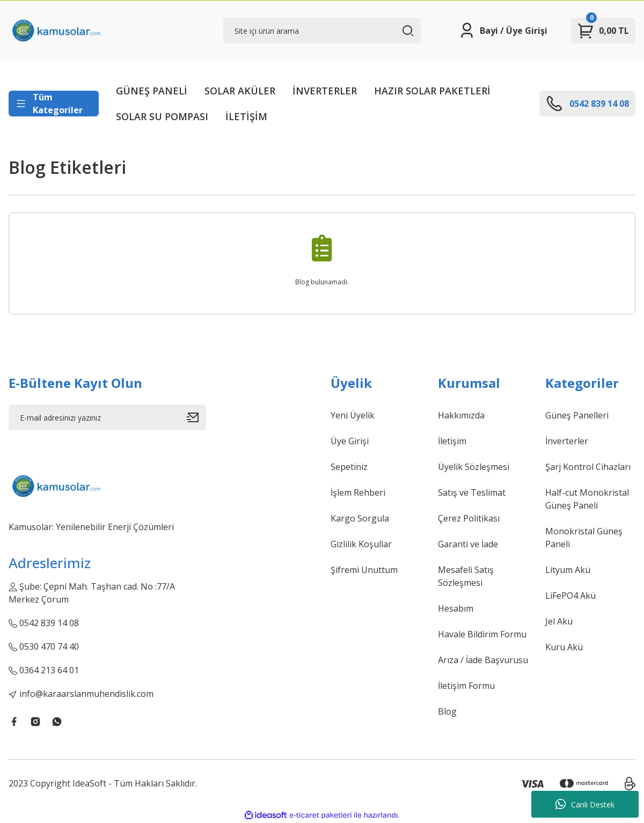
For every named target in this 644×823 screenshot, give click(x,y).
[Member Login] (503, 31)
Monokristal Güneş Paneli (584, 538)
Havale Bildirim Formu (482, 634)
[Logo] (56, 31)
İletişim (452, 441)
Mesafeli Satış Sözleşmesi (466, 576)
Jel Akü (559, 621)
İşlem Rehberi (358, 493)
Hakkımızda (461, 415)
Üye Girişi (350, 441)
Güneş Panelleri (577, 415)
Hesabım (456, 608)
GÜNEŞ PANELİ (152, 91)
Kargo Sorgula (360, 518)
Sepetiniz (349, 467)
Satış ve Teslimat (472, 493)
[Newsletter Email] (107, 417)
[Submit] (196, 417)
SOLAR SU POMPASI (162, 116)
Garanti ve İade (468, 544)
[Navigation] (54, 104)
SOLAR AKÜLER (240, 91)
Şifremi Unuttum (364, 570)
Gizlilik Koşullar (361, 544)
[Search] (322, 31)
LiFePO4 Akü (570, 596)
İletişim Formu (466, 686)
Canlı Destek (585, 804)
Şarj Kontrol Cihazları (588, 467)
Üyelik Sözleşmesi (474, 467)
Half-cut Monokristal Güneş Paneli (587, 499)
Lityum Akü (568, 570)
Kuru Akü (564, 647)
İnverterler (567, 441)
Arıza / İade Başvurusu (483, 660)
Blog (447, 711)
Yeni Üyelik (353, 415)
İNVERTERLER (325, 91)
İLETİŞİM (246, 116)
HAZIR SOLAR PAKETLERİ (432, 91)
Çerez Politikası (469, 518)
